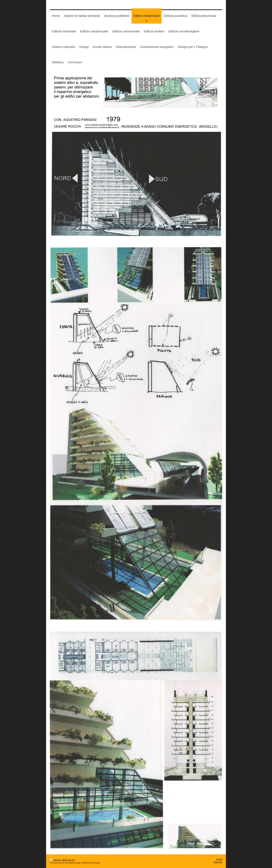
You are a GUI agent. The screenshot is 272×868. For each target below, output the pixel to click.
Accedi (219, 859)
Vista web (218, 862)
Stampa (55, 860)
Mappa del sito (68, 860)
